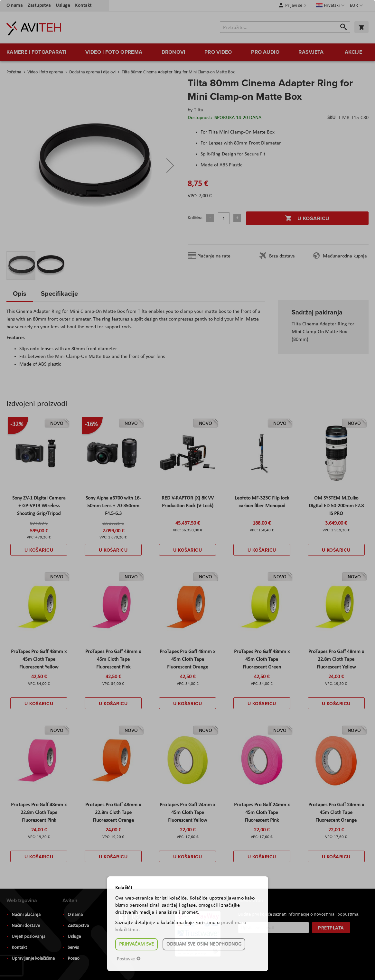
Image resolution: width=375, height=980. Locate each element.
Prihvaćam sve (136, 944)
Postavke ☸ (129, 959)
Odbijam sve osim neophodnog (204, 944)
